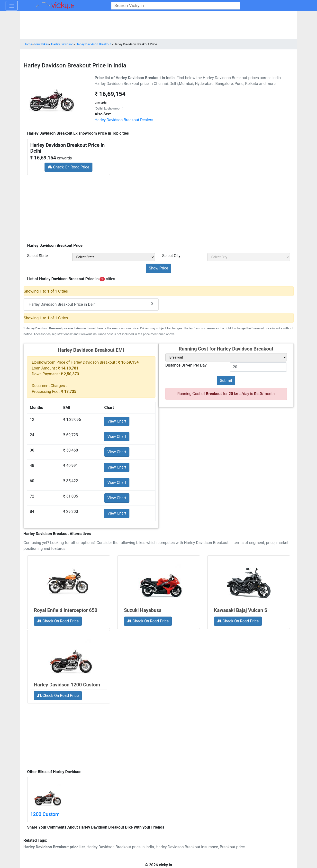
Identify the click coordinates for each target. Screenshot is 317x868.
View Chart (117, 421)
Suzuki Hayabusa (143, 610)
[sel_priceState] (114, 257)
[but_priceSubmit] (159, 268)
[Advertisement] (159, 207)
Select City (171, 256)
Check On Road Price (68, 167)
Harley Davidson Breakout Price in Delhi (91, 304)
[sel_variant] (226, 357)
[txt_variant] (258, 367)
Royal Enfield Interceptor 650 (66, 610)
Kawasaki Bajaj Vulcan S (241, 610)
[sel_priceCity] (249, 257)
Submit (226, 381)
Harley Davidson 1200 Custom (67, 685)
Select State (38, 256)
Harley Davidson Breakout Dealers (124, 120)
